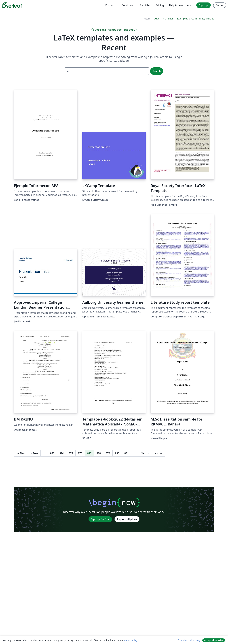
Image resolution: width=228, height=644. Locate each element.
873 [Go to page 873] (52, 453)
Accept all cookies (214, 640)
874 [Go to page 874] (62, 453)
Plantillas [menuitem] (145, 5)
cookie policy (131, 640)
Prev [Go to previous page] (34, 453)
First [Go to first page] (21, 453)
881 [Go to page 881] (126, 453)
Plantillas (168, 19)
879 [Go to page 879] (108, 453)
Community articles (203, 19)
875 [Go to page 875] (71, 453)
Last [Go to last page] (158, 453)
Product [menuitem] (110, 5)
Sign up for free (100, 519)
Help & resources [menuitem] (179, 5)
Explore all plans (127, 519)
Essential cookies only (189, 640)
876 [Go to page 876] (80, 453)
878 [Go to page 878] (99, 453)
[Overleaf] (12, 5)
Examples (182, 19)
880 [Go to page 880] (117, 453)
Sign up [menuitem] (204, 5)
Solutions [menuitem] (127, 5)
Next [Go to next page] (145, 453)
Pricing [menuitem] (160, 5)
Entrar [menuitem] (220, 5)
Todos (156, 19)
